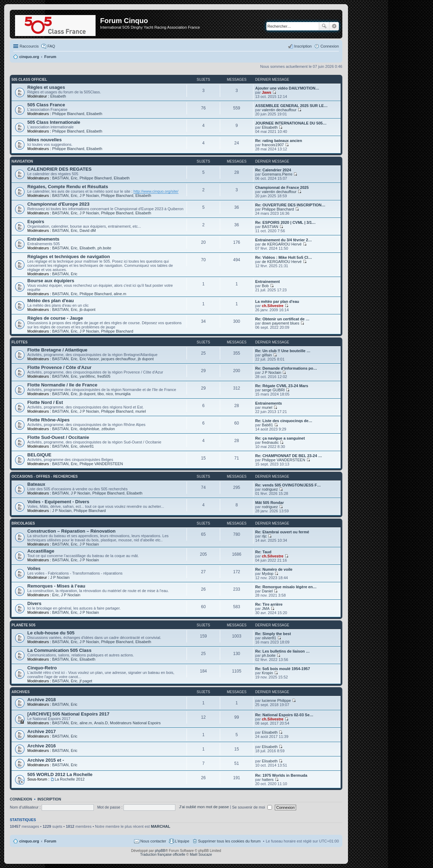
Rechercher (324, 26)
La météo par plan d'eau (277, 301)
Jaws (267, 92)
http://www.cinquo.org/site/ (156, 191)
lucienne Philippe (276, 700)
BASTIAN (60, 178)
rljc (264, 536)
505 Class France (46, 105)
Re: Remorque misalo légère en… (286, 587)
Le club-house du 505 (51, 633)
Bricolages (23, 523)
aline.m (120, 294)
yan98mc (87, 376)
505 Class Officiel (29, 80)
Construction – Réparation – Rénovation (71, 531)
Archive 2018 (41, 700)
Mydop (268, 574)
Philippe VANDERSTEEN (101, 464)
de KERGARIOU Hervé (282, 244)
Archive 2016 (41, 746)
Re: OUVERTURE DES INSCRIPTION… (290, 205)
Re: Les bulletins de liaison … (282, 651)
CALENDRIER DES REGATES (60, 169)
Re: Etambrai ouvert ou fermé (282, 532)
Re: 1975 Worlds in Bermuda (281, 775)
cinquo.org (29, 841)
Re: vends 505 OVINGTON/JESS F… (288, 485)
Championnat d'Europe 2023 (58, 204)
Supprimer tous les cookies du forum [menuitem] (229, 841)
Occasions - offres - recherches (45, 476)
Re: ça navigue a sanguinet (280, 438)
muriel (141, 411)
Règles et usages (46, 87)
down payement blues (281, 323)
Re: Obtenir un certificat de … (282, 319)
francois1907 (273, 145)
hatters (268, 780)
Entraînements (43, 239)
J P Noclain (89, 195)
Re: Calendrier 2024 (273, 170)
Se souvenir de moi (252, 807)
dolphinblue (89, 429)
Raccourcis (29, 46)
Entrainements (268, 403)
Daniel (267, 591)
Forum (50, 841)
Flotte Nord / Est (45, 402)
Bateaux (36, 484)
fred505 (104, 376)
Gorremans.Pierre (277, 174)
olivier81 (87, 446)
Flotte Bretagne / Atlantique (57, 350)
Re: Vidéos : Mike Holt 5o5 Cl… (284, 257)
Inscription (49, 799)
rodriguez (270, 489)
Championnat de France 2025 (282, 187)
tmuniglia (123, 394)
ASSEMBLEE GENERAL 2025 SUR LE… (291, 106)
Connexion (21, 799)
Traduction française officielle (163, 855)
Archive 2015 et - (46, 760)
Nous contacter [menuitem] (153, 841)
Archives (21, 692)
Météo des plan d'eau (51, 301)
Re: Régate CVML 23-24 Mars (282, 386)
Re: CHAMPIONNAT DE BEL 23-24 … (289, 456)
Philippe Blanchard (68, 114)
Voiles (34, 568)
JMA (266, 609)
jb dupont (87, 310)
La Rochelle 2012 (70, 779)
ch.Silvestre (273, 306)
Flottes (20, 342)
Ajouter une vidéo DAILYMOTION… (287, 88)
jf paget (86, 681)
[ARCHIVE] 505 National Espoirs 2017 (68, 714)
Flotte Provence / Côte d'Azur (59, 367)
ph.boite (104, 248)
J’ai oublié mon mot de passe (204, 807)
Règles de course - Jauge (55, 318)
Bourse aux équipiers (51, 281)
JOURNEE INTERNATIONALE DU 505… (291, 123)
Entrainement (267, 282)
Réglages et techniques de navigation (69, 257)
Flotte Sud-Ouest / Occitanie (58, 437)
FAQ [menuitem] (51, 46)
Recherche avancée (334, 26)
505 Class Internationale (54, 122)
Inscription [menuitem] (303, 46)
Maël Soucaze (201, 855)
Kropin (267, 673)
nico (109, 394)
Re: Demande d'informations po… (286, 368)
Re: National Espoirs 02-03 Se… (284, 715)
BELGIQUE (39, 455)
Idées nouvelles (44, 140)
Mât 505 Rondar (270, 503)
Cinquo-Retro (42, 668)
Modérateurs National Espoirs (135, 723)
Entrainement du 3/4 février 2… (284, 240)
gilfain (267, 355)
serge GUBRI (273, 390)
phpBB (160, 851)
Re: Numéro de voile (274, 569)
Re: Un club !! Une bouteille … (283, 351)
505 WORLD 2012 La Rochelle (60, 774)
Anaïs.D (101, 723)
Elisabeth (58, 96)
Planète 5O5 (23, 625)
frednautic (270, 442)
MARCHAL (161, 826)
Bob (265, 286)
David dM (88, 230)
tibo (101, 394)
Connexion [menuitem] (330, 46)
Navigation (22, 161)
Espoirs (36, 222)
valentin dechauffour (279, 110)
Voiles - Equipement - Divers (58, 502)
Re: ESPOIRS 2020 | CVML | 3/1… (285, 222)
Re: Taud (263, 552)
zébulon (108, 429)
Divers (34, 603)
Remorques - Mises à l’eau (56, 586)
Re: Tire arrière (269, 604)
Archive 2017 (41, 731)
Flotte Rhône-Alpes (48, 420)
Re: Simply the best (273, 634)
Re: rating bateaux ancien (279, 141)
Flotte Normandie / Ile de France (62, 385)
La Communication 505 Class (59, 650)
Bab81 (267, 425)
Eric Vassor (89, 359)
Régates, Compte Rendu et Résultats (68, 187)
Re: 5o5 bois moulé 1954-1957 (283, 669)
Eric (74, 178)
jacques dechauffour (118, 359)
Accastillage (41, 551)
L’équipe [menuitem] (182, 841)
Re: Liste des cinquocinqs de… (284, 421)
